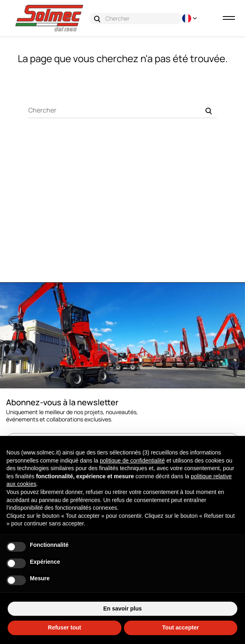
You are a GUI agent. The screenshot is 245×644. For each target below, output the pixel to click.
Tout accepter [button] (181, 627)
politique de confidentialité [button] (132, 461)
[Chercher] (122, 110)
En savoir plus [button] (123, 609)
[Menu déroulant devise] (189, 18)
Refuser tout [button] (65, 627)
